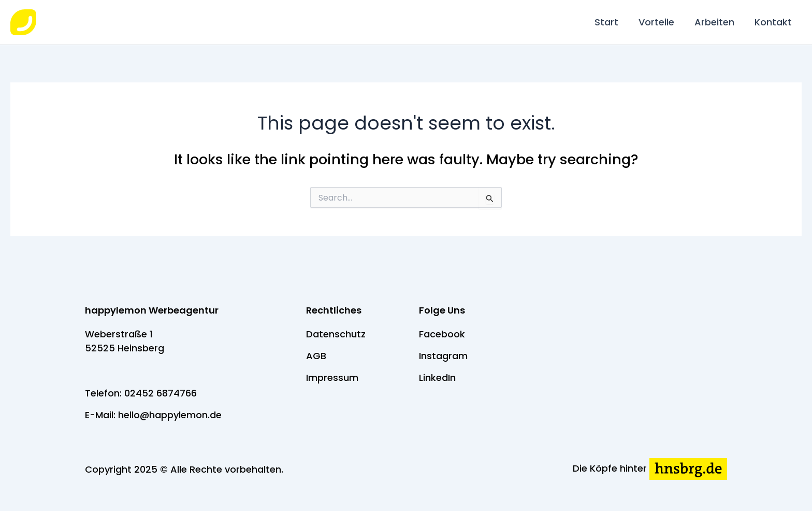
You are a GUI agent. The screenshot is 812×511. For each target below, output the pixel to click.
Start (612, 22)
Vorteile (660, 22)
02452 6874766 (161, 393)
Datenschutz (336, 334)
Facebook (442, 334)
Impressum (332, 378)
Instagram (443, 356)
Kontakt (774, 22)
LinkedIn (437, 378)
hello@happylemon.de (170, 415)
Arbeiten (716, 22)
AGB (316, 356)
